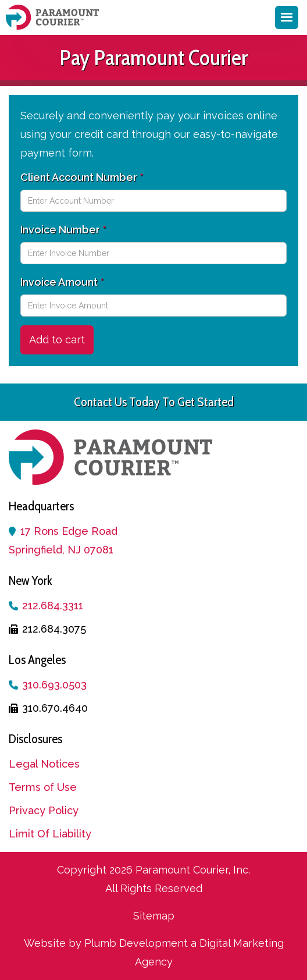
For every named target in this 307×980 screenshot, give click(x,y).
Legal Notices (44, 764)
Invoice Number (63, 230)
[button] (287, 17)
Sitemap (154, 916)
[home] (55, 17)
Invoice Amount (62, 282)
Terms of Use (43, 787)
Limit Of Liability (50, 834)
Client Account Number (82, 177)
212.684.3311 (53, 606)
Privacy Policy (44, 810)
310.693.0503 (54, 685)
